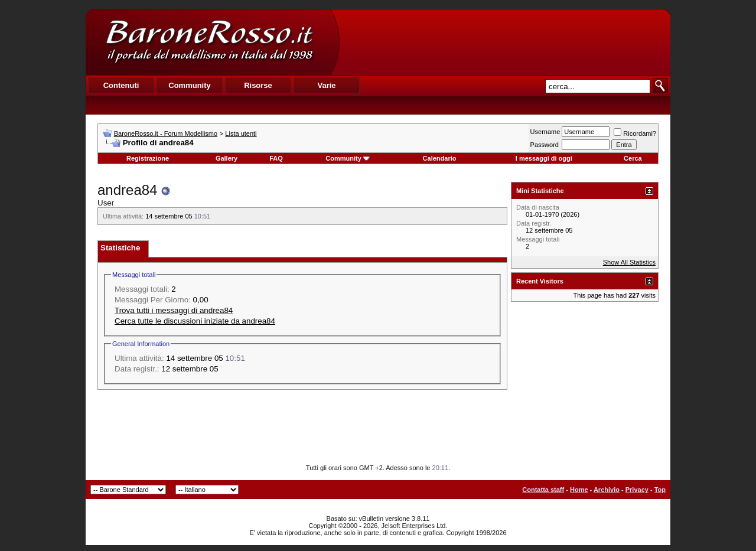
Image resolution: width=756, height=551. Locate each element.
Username (545, 132)
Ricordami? (635, 133)
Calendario (440, 158)
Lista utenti (241, 133)
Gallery (227, 158)
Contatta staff (543, 490)
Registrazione (148, 158)
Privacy (637, 490)
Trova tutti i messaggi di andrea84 (174, 310)
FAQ (276, 158)
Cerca (633, 158)
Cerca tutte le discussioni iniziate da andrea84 (195, 321)
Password (545, 145)
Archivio (607, 490)
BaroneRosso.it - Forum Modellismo (166, 133)
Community (348, 158)
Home (579, 490)
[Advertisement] (504, 42)
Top (660, 490)
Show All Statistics (629, 262)
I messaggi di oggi (544, 158)
